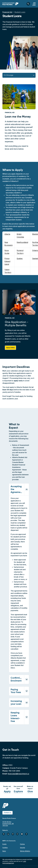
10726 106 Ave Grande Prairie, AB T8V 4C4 (8, 824)
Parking (22, 844)
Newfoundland (22, 242)
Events (4, 844)
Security (23, 848)
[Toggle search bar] (28, 4)
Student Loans (20, 12)
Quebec (20, 258)
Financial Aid (7, 12)
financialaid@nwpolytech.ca (18, 774)
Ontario (35, 250)
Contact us (7, 813)
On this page (8, 75)
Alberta (7, 234)
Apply (7, 791)
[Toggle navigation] (34, 4)
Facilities (5, 848)
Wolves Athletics (25, 851)
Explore (18, 791)
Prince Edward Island (7, 261)
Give (30, 791)
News (4, 851)
